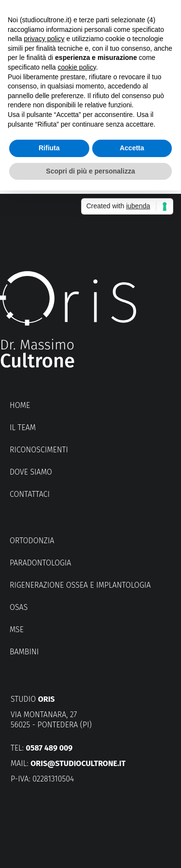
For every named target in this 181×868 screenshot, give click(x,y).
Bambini (24, 652)
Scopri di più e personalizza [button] (90, 171)
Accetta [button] (132, 148)
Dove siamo (31, 472)
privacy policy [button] (44, 39)
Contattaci (30, 494)
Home (20, 405)
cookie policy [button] (77, 67)
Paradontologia (40, 563)
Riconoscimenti (39, 450)
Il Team (23, 427)
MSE (17, 629)
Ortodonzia (32, 541)
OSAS (19, 607)
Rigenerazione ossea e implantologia (80, 585)
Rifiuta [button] (49, 148)
